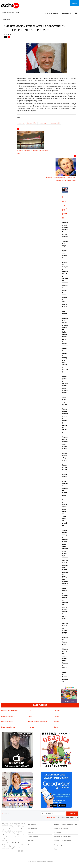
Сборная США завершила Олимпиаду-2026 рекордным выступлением (65, 572)
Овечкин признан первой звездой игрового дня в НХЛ (65, 296)
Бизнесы (67, 13)
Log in (74, 3)
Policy (56, 849)
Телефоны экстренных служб (63, 837)
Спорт (56, 727)
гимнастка (21, 123)
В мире (30, 716)
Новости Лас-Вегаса (8, 727)
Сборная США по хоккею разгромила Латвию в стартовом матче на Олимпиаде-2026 (65, 665)
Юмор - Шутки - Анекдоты (62, 828)
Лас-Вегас (31, 841)
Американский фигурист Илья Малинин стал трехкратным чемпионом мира (65, 234)
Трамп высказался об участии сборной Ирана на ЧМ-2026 (65, 421)
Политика (57, 711)
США (29, 711)
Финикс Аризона (33, 837)
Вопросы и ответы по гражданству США (66, 824)
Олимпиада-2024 (55, 123)
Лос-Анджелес (32, 828)
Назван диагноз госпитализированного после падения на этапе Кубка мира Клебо (65, 390)
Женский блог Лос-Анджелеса (38, 722)
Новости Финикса (7, 722)
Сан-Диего (31, 832)
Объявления (52, 13)
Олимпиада (43, 123)
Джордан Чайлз (32, 123)
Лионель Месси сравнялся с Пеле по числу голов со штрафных (65, 513)
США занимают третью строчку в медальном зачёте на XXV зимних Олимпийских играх (65, 604)
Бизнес (30, 845)
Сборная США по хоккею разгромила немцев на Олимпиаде (65, 634)
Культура (31, 727)
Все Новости (32, 824)
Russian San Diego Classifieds (63, 841)
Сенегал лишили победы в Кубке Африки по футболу (65, 360)
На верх (7, 814)
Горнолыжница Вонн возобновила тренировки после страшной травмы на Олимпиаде (65, 480)
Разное (56, 716)
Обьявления (58, 832)
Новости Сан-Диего (8, 716)
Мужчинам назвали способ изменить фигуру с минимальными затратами (65, 266)
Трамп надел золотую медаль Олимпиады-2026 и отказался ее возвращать (65, 543)
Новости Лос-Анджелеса (10, 711)
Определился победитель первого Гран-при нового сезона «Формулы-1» (65, 449)
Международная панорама (62, 845)
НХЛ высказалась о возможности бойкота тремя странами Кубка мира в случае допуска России (65, 327)
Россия (56, 722)
